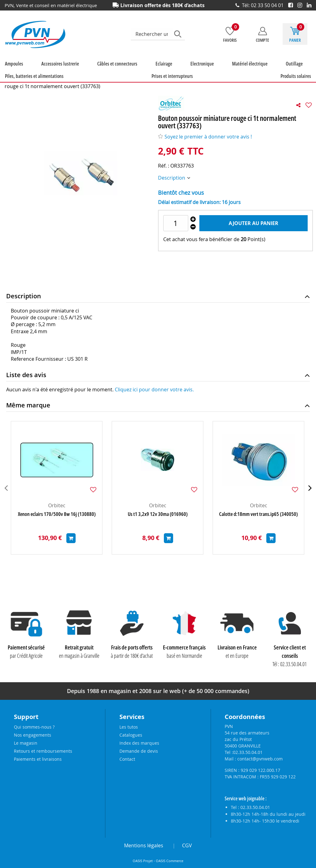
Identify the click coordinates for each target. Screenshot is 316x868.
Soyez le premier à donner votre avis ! (205, 143)
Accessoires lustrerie (41, 70)
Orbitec (57, 512)
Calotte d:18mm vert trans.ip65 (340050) (258, 521)
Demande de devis (139, 751)
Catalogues (131, 735)
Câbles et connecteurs (83, 70)
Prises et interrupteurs (293, 70)
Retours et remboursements (43, 751)
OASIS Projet (143, 861)
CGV (187, 845)
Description (172, 185)
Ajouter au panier (254, 230)
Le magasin (26, 743)
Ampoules (10, 70)
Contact (127, 759)
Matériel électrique (170, 70)
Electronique (138, 70)
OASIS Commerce (170, 861)
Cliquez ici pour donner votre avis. (154, 396)
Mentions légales (144, 845)
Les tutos (129, 727)
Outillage (200, 70)
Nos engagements (33, 735)
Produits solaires (17, 83)
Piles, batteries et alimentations (240, 70)
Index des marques (139, 743)
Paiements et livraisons (38, 759)
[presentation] (6, 495)
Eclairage (115, 70)
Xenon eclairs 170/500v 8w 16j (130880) (57, 521)
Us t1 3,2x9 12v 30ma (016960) (158, 521)
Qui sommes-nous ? (34, 727)
